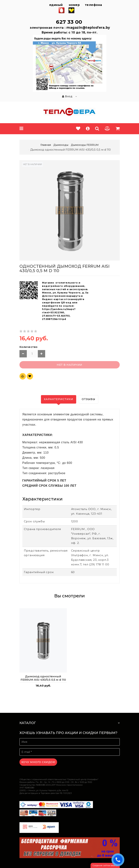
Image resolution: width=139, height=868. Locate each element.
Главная (46, 145)
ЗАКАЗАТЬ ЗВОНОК (119, 860)
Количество (29, 347)
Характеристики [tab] (59, 399)
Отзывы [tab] (89, 399)
